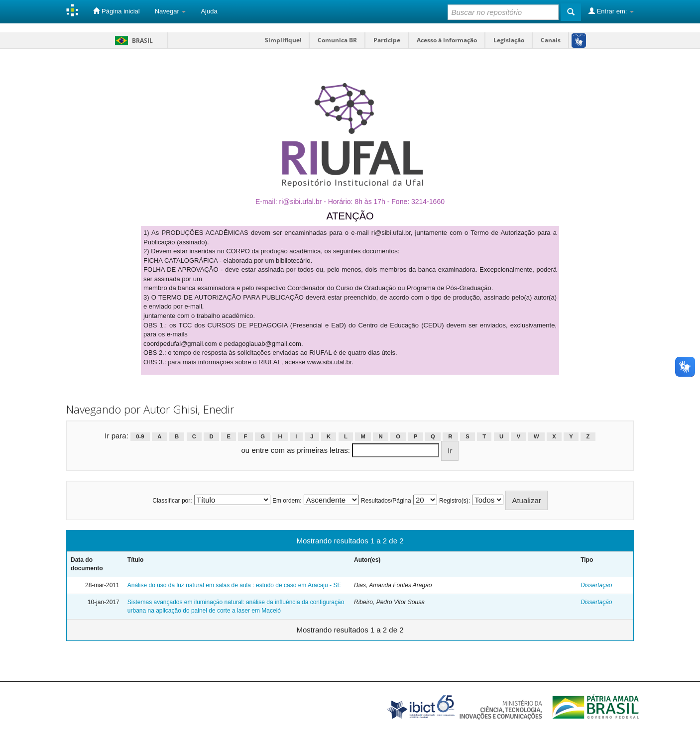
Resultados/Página (386, 501)
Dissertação (596, 585)
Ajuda (209, 11)
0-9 (140, 436)
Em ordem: (287, 501)
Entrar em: (611, 11)
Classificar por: (172, 501)
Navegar (171, 11)
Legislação (509, 40)
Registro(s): (455, 501)
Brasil (132, 41)
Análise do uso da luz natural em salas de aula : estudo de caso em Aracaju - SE (234, 585)
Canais (551, 40)
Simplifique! (283, 40)
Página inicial (116, 11)
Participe (387, 40)
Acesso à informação (447, 40)
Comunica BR (337, 40)
